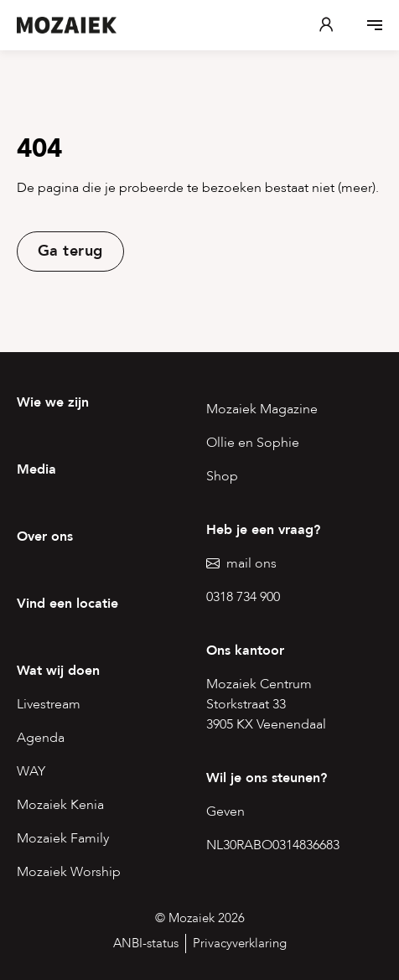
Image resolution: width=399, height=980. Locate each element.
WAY (31, 771)
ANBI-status (146, 943)
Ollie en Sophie (253, 443)
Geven (225, 811)
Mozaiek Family (63, 838)
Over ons (45, 537)
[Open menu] (375, 25)
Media (36, 469)
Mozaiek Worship (69, 872)
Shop (222, 476)
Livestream (49, 704)
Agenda (41, 738)
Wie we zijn (53, 402)
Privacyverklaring (240, 943)
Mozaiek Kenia (60, 805)
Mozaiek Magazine (262, 409)
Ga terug (70, 251)
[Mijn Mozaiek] (326, 25)
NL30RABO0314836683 (273, 845)
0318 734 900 (243, 597)
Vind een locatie (67, 604)
